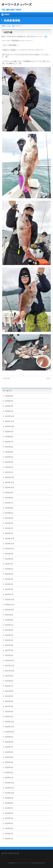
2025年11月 (10, 421)
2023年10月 (10, 549)
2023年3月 (9, 584)
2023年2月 (9, 589)
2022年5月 (9, 635)
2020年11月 (10, 727)
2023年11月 (10, 544)
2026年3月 (9, 401)
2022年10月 (10, 610)
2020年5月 (9, 757)
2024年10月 (10, 487)
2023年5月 (9, 574)
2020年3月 (9, 767)
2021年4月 (9, 701)
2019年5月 (9, 818)
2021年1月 (9, 717)
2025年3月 (9, 462)
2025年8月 (9, 437)
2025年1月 (9, 472)
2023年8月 (9, 559)
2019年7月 (9, 808)
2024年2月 (9, 528)
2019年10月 (10, 793)
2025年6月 (9, 447)
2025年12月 (10, 416)
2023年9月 (9, 554)
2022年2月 (9, 650)
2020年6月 (9, 752)
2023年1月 (9, 594)
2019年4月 (9, 823)
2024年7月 (9, 503)
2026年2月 (9, 406)
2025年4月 (9, 457)
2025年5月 (9, 452)
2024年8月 (9, 498)
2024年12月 (10, 477)
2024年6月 (9, 508)
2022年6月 (9, 630)
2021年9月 (9, 676)
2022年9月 (9, 615)
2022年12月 (10, 599)
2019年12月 (10, 783)
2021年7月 (9, 686)
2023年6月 (9, 569)
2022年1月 (9, 655)
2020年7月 (9, 747)
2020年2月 (9, 772)
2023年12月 (10, 538)
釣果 (46, 37)
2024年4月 (9, 518)
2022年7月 (9, 625)
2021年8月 (9, 681)
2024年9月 (9, 493)
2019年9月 (9, 798)
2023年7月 (9, 564)
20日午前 (6, 378)
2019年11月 (10, 788)
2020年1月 (9, 778)
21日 (49, 378)
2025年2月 (9, 467)
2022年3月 (9, 645)
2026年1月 (9, 411)
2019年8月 (9, 803)
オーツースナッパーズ (17, 4)
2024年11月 (10, 482)
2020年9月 (9, 737)
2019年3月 (9, 828)
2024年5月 (9, 513)
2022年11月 (10, 605)
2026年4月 (9, 396)
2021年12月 (10, 660)
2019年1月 (9, 839)
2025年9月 (9, 432)
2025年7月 (9, 442)
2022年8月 (9, 620)
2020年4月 (9, 762)
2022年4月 (9, 640)
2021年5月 (9, 696)
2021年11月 (10, 666)
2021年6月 (9, 691)
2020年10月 (10, 732)
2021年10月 (10, 671)
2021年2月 (9, 711)
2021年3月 (9, 706)
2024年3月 (9, 523)
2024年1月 (9, 533)
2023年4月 (9, 579)
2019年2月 (9, 834)
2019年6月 (9, 813)
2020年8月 (9, 742)
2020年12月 (10, 722)
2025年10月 (10, 426)
